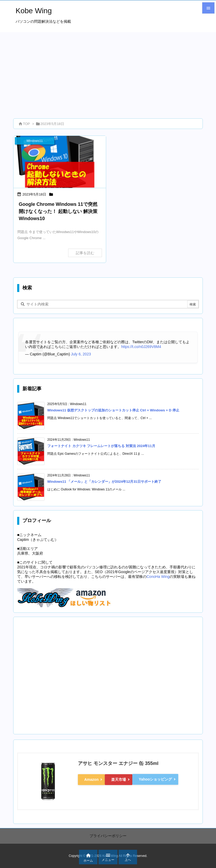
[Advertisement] (108, 72)
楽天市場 (119, 779)
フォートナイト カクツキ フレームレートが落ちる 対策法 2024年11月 (101, 446)
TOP (27, 124)
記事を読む (85, 253)
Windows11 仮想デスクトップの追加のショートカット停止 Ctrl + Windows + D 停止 (113, 410)
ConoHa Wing (158, 577)
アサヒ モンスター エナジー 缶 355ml (118, 763)
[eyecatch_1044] (60, 162)
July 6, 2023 (81, 354)
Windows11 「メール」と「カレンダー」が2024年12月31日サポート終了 (104, 482)
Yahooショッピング (155, 779)
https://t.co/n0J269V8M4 (141, 347)
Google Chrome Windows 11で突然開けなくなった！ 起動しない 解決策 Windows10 (58, 211)
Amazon (91, 779)
